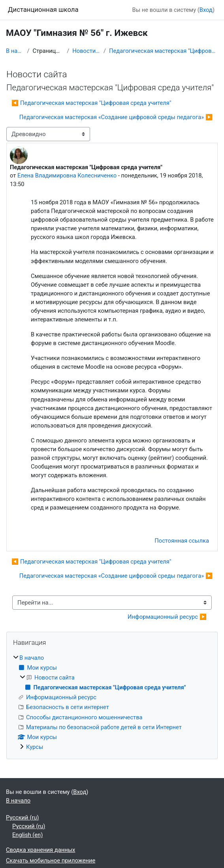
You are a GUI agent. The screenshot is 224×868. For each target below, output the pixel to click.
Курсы (35, 747)
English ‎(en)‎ (27, 835)
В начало (15, 51)
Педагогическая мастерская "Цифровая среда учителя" (164, 51)
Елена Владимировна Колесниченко (67, 175)
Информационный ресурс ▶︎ (167, 617)
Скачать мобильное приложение (51, 861)
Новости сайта (86, 51)
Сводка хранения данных (40, 850)
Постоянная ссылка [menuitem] (182, 541)
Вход (206, 10)
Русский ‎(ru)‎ (22, 818)
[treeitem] (112, 702)
